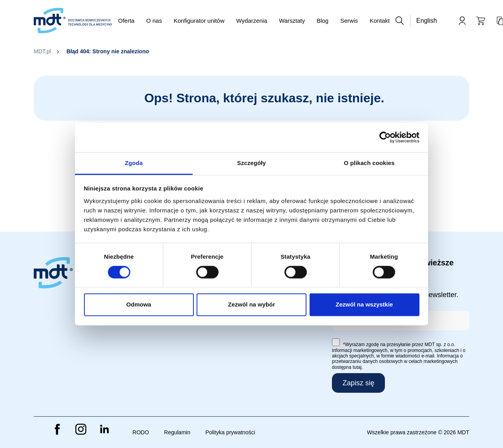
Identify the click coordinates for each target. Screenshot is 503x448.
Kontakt (380, 21)
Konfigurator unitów (199, 21)
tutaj (357, 367)
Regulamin (177, 432)
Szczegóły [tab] (251, 163)
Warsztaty (292, 21)
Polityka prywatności (230, 432)
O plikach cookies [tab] (369, 163)
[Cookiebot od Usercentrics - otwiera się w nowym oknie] (385, 137)
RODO (141, 432)
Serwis (349, 21)
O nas (154, 21)
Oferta (126, 21)
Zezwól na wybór (251, 305)
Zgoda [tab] (134, 163)
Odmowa (139, 305)
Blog (323, 21)
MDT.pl (42, 51)
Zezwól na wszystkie (364, 305)
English (426, 21)
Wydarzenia (252, 21)
